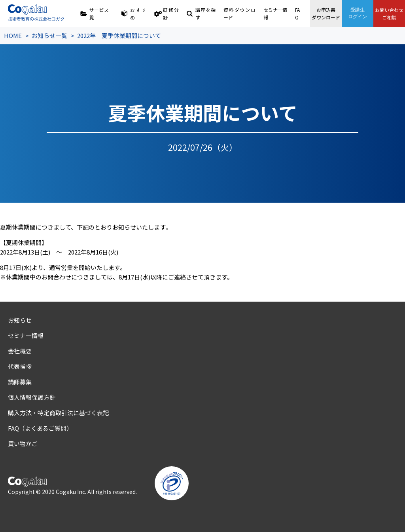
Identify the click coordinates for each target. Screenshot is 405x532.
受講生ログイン (358, 13)
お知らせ (20, 320)
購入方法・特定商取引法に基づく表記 (58, 413)
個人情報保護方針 (32, 397)
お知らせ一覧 (49, 35)
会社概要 (20, 351)
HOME (13, 35)
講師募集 (20, 382)
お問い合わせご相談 (389, 13)
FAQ (297, 13)
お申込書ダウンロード (326, 13)
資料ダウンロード (239, 13)
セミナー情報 (275, 13)
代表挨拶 (20, 366)
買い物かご (23, 444)
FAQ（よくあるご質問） (40, 428)
